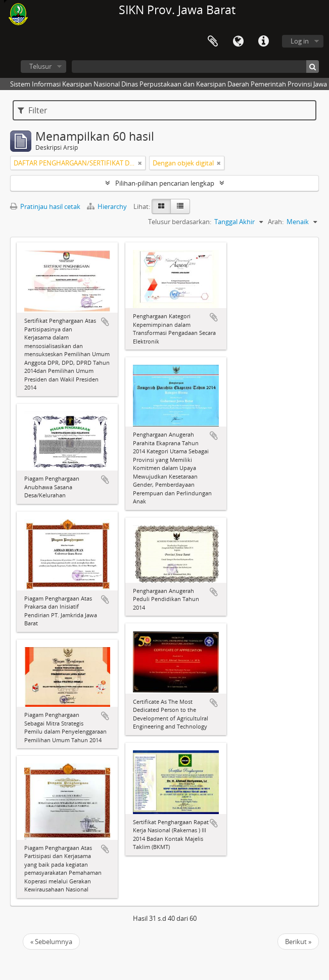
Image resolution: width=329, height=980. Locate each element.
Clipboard (213, 41)
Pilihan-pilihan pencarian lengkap (165, 183)
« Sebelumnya (51, 942)
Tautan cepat (263, 41)
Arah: (276, 222)
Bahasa (238, 41)
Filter (33, 110)
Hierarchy (108, 206)
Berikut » (298, 942)
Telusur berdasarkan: (180, 222)
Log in (300, 41)
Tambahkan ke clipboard (105, 322)
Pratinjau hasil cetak (45, 206)
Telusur (40, 66)
